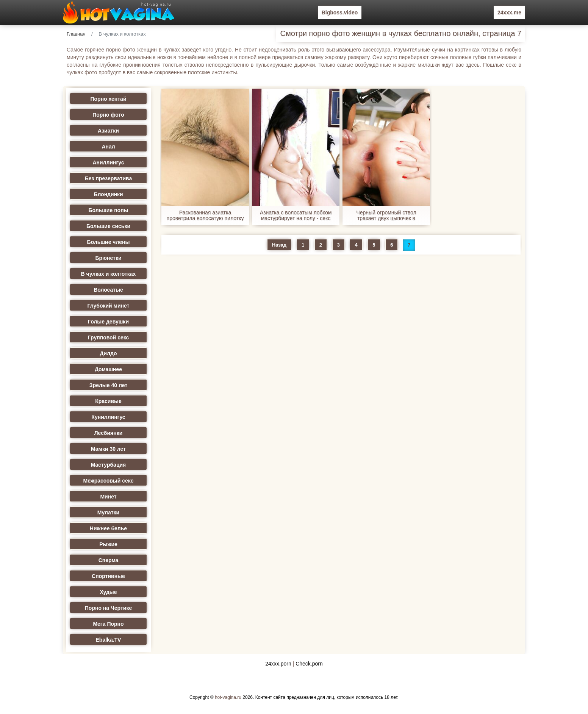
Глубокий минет (109, 306)
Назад (279, 245)
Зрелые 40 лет (108, 385)
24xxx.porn (278, 664)
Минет (108, 497)
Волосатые (108, 290)
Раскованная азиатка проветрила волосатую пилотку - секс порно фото (205, 216)
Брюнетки (108, 258)
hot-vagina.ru (228, 697)
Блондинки (108, 194)
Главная (76, 34)
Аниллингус (108, 162)
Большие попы (108, 210)
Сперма (109, 560)
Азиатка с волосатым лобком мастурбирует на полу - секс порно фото (296, 216)
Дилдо (109, 353)
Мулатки (108, 512)
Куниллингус (108, 417)
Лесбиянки (109, 433)
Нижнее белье (108, 528)
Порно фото (108, 115)
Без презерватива (108, 178)
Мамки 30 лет (108, 449)
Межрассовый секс (109, 481)
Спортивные (108, 576)
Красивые (108, 401)
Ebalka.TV (109, 640)
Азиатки (108, 131)
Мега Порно (108, 624)
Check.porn (309, 664)
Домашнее (108, 369)
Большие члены (109, 242)
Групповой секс (109, 337)
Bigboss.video (340, 12)
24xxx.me (509, 12)
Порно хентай (109, 99)
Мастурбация (109, 465)
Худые (108, 592)
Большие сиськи (108, 226)
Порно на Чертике (108, 608)
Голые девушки (108, 322)
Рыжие (108, 544)
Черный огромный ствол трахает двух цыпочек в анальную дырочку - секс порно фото (386, 216)
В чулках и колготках (109, 274)
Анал (108, 147)
